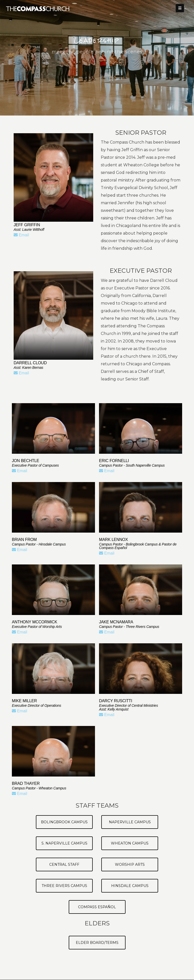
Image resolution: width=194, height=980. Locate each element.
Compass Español (97, 907)
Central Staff (64, 864)
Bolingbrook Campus (64, 822)
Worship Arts (130, 864)
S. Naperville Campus (64, 843)
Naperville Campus (130, 822)
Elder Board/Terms (97, 943)
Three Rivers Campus (64, 886)
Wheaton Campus (130, 843)
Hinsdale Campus (130, 886)
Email (21, 235)
